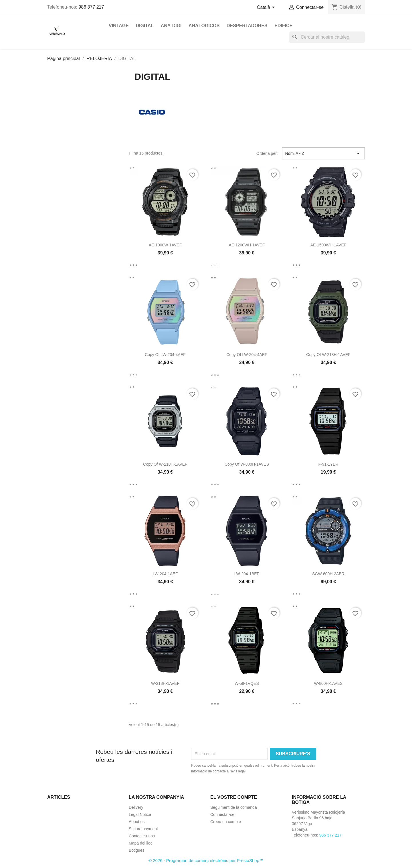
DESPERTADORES (247, 26)
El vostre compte (234, 797)
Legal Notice (140, 814)
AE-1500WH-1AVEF (328, 245)
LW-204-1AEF (165, 574)
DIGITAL (145, 26)
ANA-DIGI (171, 26)
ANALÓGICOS (204, 26)
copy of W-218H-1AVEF (328, 355)
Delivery (136, 807)
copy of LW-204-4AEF (165, 355)
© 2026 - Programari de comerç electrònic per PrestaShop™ (206, 860)
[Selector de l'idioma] (267, 8)
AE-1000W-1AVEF (165, 245)
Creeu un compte (226, 822)
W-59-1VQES (247, 683)
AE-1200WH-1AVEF (247, 245)
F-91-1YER (328, 464)
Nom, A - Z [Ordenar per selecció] (323, 153)
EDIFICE (283, 26)
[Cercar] (327, 37)
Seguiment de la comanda (234, 807)
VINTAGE (119, 26)
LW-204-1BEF (247, 574)
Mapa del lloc (141, 843)
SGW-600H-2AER (328, 574)
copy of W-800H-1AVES (247, 464)
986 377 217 (91, 7)
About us (137, 822)
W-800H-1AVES (328, 683)
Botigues (136, 850)
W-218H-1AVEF (165, 683)
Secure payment (143, 829)
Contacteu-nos (142, 836)
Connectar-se (222, 814)
